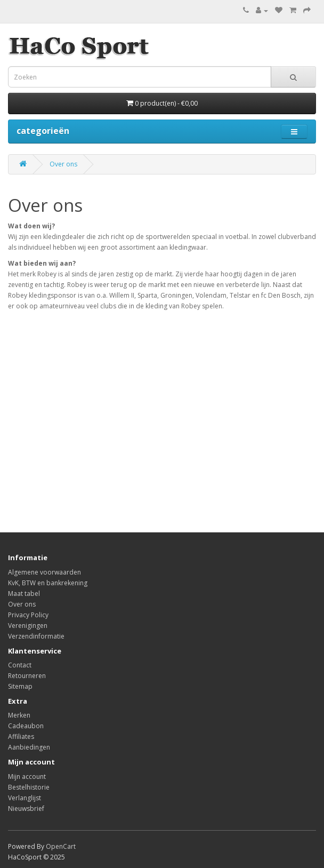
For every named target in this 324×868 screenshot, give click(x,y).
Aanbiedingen (29, 747)
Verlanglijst (25, 798)
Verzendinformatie (36, 636)
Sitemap (20, 686)
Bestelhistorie (29, 787)
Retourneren (27, 676)
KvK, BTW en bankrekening (48, 583)
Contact (20, 665)
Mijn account (27, 777)
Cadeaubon (26, 726)
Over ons (63, 164)
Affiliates (21, 736)
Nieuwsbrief (26, 809)
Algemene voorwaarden (44, 572)
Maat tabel (24, 594)
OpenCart (61, 846)
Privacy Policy (28, 615)
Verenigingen (28, 626)
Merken (19, 715)
